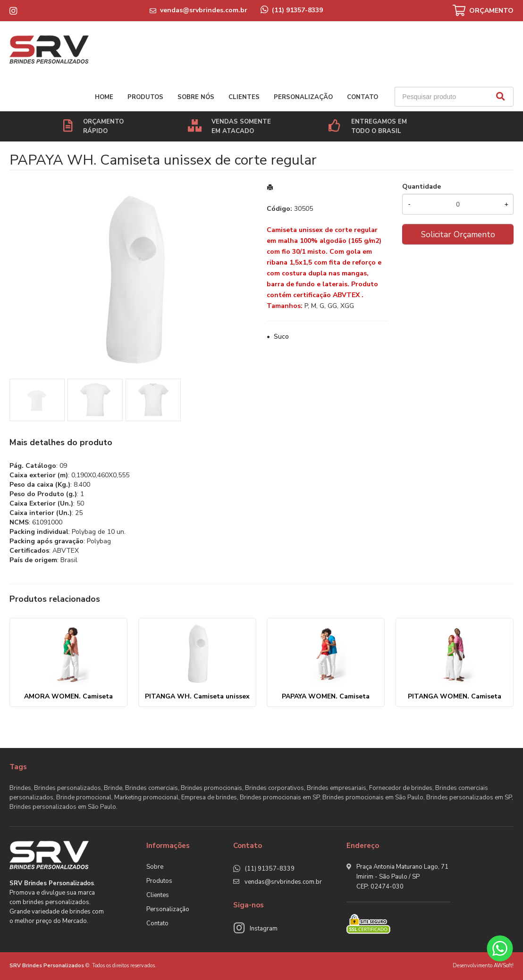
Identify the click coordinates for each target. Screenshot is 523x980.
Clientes (244, 97)
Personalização (303, 97)
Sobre (155, 867)
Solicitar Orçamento (458, 234)
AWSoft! (504, 966)
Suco (281, 336)
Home (104, 97)
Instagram (264, 929)
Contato (363, 97)
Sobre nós (196, 97)
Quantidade (422, 187)
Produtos (145, 97)
